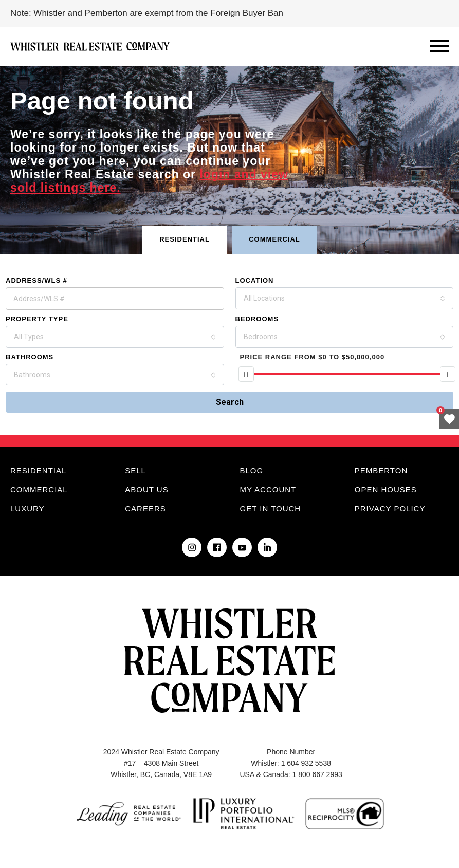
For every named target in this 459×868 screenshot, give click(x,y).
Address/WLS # (36, 280)
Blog (252, 470)
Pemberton (381, 470)
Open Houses (386, 490)
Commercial (39, 490)
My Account (268, 490)
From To (313, 357)
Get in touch (271, 509)
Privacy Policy (390, 509)
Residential (38, 470)
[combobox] (345, 298)
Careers (145, 509)
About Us (146, 490)
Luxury (27, 509)
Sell (135, 470)
